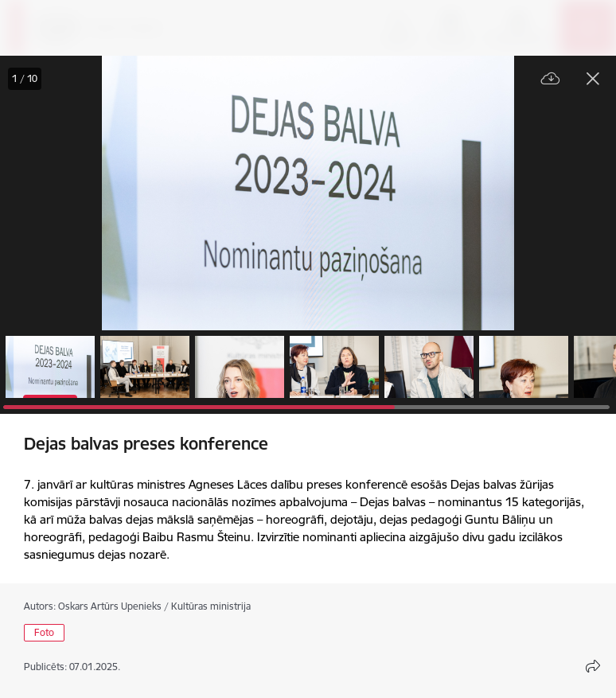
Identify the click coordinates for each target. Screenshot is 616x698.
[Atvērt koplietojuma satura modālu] (593, 666)
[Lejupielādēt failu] (551, 79)
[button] (50, 367)
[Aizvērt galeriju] (593, 79)
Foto (44, 632)
